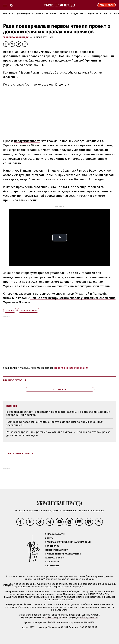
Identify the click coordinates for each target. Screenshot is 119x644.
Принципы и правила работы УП (63, 554)
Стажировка (52, 562)
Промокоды (52, 566)
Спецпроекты (93, 14)
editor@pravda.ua (89, 618)
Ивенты (64, 14)
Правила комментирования (71, 368)
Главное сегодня (14, 380)
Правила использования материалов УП (68, 542)
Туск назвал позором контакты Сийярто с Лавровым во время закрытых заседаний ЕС (54, 424)
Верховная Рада (28, 310)
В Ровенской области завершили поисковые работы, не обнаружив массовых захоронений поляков (58, 413)
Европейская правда (35, 72)
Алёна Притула (53, 618)
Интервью (51, 14)
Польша (10, 310)
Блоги (108, 14)
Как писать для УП (55, 558)
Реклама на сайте (55, 534)
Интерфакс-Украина (51, 587)
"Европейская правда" (17, 37)
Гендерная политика (57, 550)
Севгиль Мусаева (91, 615)
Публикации (23, 14)
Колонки (38, 14)
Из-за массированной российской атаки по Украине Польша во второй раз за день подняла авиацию (58, 434)
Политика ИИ (52, 546)
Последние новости (20, 454)
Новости (8, 14)
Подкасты (77, 14)
